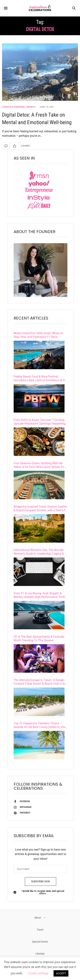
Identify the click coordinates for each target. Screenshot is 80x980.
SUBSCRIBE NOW (41, 881)
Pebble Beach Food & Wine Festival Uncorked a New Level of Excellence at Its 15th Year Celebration (40, 378)
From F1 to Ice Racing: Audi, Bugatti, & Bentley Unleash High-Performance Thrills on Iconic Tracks (40, 595)
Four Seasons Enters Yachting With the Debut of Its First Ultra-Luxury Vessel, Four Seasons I (40, 465)
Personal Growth (25, 107)
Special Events (40, 942)
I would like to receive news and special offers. (43, 892)
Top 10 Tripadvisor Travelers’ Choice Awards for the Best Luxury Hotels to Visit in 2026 (40, 725)
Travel (40, 930)
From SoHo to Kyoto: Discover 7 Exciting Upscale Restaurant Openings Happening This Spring (39, 422)
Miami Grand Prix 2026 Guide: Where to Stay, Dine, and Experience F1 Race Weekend (38, 335)
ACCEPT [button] (61, 973)
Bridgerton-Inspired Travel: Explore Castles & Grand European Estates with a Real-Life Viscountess (40, 509)
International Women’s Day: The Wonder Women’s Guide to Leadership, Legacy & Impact (39, 552)
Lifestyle (8, 107)
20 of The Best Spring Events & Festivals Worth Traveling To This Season (39, 638)
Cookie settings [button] (38, 973)
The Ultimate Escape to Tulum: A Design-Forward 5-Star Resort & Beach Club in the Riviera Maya (40, 682)
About (40, 918)
